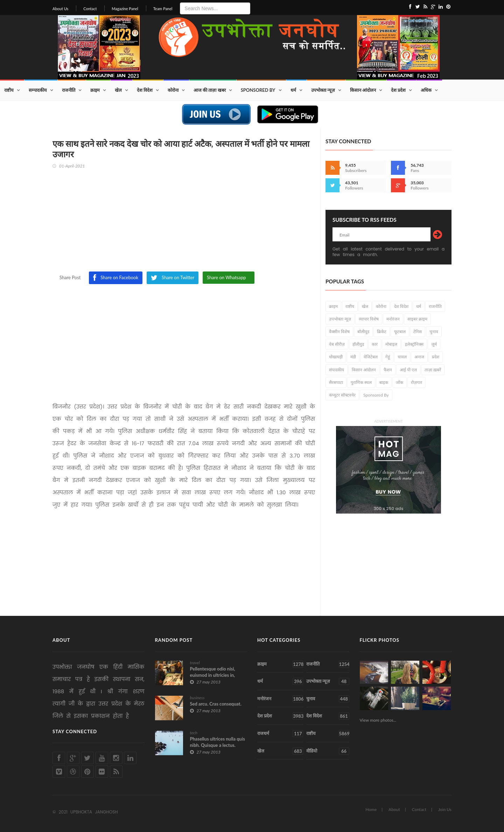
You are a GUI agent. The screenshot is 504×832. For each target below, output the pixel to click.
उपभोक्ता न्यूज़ (323, 90)
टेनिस (418, 332)
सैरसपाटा (336, 382)
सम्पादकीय (38, 90)
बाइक (384, 382)
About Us (60, 9)
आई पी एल (408, 370)
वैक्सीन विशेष (339, 332)
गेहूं (388, 357)
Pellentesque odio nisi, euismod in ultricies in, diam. (213, 675)
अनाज (419, 357)
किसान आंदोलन (363, 90)
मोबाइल (391, 344)
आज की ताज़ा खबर (209, 90)
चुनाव (434, 332)
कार (375, 344)
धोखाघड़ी (336, 357)
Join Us (445, 809)
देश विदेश (145, 90)
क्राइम (95, 90)
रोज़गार (416, 382)
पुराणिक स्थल (361, 382)
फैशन (388, 370)
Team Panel (163, 9)
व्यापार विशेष (369, 319)
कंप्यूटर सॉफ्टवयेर (342, 395)
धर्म (293, 90)
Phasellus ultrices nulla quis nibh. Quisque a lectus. (218, 742)
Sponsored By (258, 90)
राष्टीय (9, 90)
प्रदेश (436, 357)
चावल (402, 357)
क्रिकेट (382, 332)
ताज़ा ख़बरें (433, 370)
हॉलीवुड (358, 344)
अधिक (426, 90)
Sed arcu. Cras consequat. (216, 704)
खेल (118, 90)
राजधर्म (280, 734)
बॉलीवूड (363, 332)
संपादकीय (337, 370)
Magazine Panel (125, 9)
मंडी (353, 357)
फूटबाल (400, 332)
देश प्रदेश (398, 90)
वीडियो (328, 751)
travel (195, 663)
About (394, 809)
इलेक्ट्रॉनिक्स (414, 344)
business (197, 698)
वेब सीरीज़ (337, 344)
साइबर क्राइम (417, 319)
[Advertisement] (184, 222)
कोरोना (173, 90)
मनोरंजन (393, 319)
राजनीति (69, 90)
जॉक (400, 382)
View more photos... (378, 720)
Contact (90, 9)
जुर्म (434, 344)
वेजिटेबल (371, 357)
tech (194, 733)
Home (371, 809)
